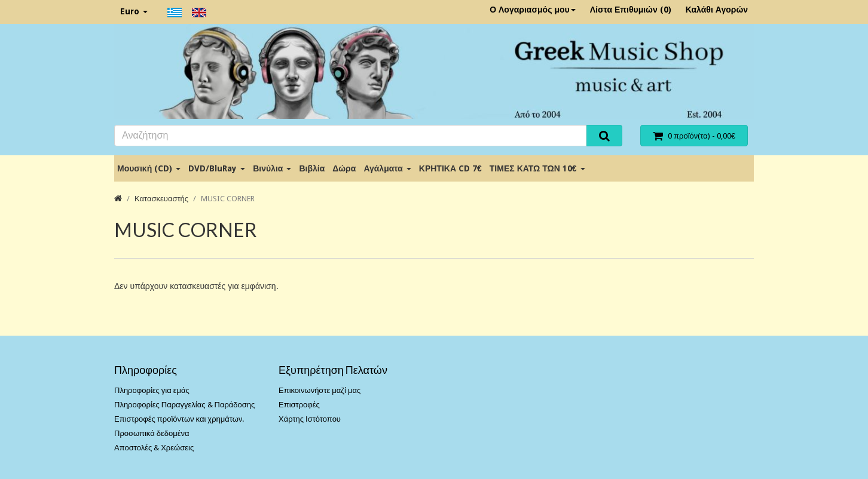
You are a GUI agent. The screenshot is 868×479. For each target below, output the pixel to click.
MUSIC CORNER (228, 199)
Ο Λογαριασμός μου (533, 10)
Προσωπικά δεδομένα (152, 433)
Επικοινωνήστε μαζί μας (320, 390)
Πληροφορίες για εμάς (152, 390)
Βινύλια (272, 168)
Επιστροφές (299, 405)
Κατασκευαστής (161, 199)
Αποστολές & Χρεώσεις (154, 448)
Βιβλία (312, 168)
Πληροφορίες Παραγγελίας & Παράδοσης (184, 405)
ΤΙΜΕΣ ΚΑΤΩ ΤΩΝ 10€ (537, 168)
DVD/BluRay (217, 168)
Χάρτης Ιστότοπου (310, 419)
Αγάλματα (387, 168)
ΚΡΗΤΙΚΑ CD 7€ (450, 168)
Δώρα (344, 168)
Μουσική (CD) (149, 168)
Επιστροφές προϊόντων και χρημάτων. (179, 419)
